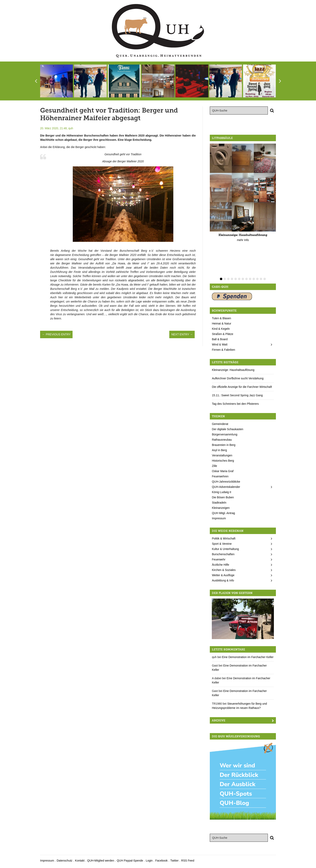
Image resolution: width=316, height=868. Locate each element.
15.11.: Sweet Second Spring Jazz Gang (237, 395)
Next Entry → (182, 334)
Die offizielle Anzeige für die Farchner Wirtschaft (242, 387)
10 (254, 279)
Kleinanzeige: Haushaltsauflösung (233, 370)
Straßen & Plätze (222, 334)
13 (265, 279)
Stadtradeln (219, 503)
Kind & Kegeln (221, 329)
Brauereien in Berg (224, 445)
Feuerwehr (219, 559)
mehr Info (243, 240)
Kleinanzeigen (221, 508)
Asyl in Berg (219, 450)
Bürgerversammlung (225, 434)
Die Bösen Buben (223, 497)
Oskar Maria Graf (223, 471)
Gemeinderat (220, 424)
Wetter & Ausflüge (223, 575)
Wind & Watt (220, 344)
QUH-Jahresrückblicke (226, 482)
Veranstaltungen (222, 455)
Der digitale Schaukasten (228, 429)
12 (261, 279)
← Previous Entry (56, 334)
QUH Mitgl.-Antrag (223, 513)
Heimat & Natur (221, 323)
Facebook (161, 861)
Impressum (219, 518)
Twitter (174, 861)
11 (257, 279)
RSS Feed (188, 861)
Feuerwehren (220, 476)
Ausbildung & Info (223, 580)
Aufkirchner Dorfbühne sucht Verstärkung (238, 378)
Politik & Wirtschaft (224, 538)
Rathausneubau (222, 440)
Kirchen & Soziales (224, 570)
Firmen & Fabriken (223, 350)
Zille (214, 466)
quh (71, 128)
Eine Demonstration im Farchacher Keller (248, 657)
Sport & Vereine (222, 544)
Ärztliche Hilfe (220, 565)
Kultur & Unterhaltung (225, 549)
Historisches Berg (223, 461)
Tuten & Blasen (221, 318)
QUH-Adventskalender (226, 487)
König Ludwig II (221, 492)
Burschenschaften (223, 554)
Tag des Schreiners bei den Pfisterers (235, 404)
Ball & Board (220, 339)
